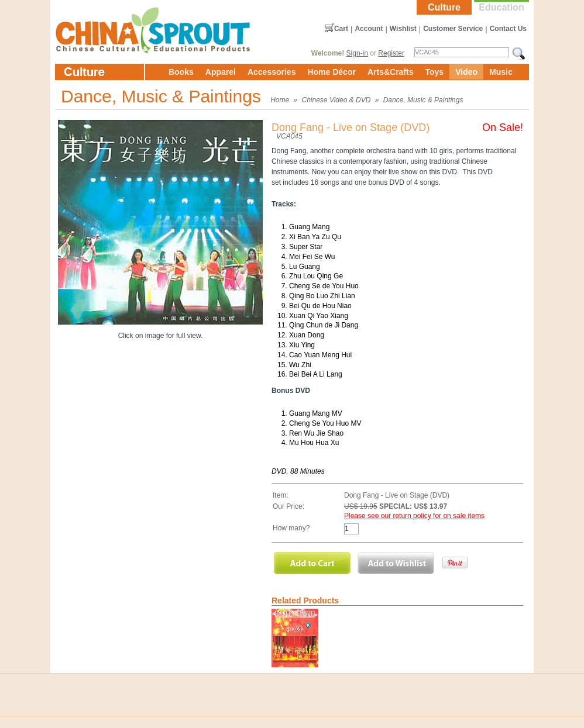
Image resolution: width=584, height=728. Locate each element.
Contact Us (508, 29)
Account (369, 29)
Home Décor (331, 72)
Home (280, 100)
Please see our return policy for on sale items (414, 516)
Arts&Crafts (391, 72)
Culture (444, 7)
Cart (341, 29)
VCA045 (289, 136)
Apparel (221, 72)
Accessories (272, 72)
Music (501, 72)
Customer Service (453, 29)
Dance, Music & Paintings (423, 100)
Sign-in (357, 53)
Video (466, 72)
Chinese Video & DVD (336, 100)
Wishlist (403, 29)
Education (501, 7)
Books (181, 72)
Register (391, 53)
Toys (434, 72)
